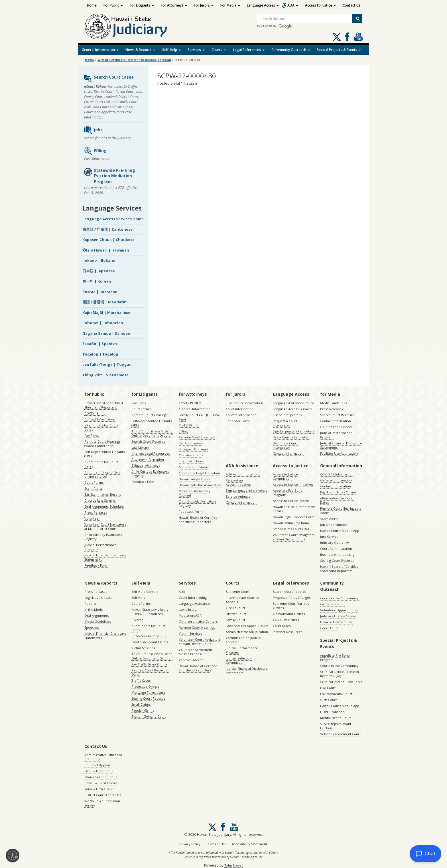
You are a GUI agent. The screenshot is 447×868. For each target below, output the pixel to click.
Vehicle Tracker (191, 660)
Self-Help (171, 50)
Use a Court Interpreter (291, 437)
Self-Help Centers (145, 592)
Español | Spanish (100, 344)
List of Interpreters (287, 415)
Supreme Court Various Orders (291, 606)
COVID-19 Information (337, 474)
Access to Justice (320, 5)
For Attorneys (174, 5)
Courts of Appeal (97, 765)
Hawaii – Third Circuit (101, 783)
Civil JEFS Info (189, 425)
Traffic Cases (141, 680)
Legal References (249, 50)
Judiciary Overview (335, 543)
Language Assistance (194, 603)
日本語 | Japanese (99, 271)
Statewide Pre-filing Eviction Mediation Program (109, 176)
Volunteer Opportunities (339, 610)
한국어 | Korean (97, 281)
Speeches (92, 627)
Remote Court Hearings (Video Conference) (102, 444)
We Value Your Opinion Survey (102, 803)
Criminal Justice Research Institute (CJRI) (340, 674)
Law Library (140, 447)
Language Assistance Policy (293, 403)
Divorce (137, 620)
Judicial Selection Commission (239, 660)
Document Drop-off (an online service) (102, 474)
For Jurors (204, 5)
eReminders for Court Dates (101, 427)
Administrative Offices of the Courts (103, 757)
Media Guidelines (334, 403)
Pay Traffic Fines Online (338, 492)
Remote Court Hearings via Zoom (341, 510)
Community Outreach (291, 50)
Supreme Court (238, 592)
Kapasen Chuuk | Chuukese (108, 240)
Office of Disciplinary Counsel (195, 493)
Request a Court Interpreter (285, 423)
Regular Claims (143, 710)
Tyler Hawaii (234, 865)
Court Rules (282, 626)
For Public (113, 5)
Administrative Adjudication (247, 632)
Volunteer (92, 518)
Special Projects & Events (339, 50)
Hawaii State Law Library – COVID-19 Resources (151, 612)
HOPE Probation (332, 712)
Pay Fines (92, 435)
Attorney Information (148, 459)
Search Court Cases (109, 79)
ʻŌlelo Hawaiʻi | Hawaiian (106, 250)
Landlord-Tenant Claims (150, 642)
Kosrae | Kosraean (100, 292)
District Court (236, 614)
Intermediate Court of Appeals (243, 600)
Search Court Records (148, 441)
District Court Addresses (103, 795)
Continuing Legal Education (199, 473)
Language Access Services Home (113, 219)
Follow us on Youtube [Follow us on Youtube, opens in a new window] (358, 37)
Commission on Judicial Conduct (243, 640)
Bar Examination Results (103, 494)
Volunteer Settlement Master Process (195, 652)
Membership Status (194, 467)
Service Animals (238, 496)
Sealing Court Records (337, 560)
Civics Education (332, 604)
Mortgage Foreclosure (148, 692)
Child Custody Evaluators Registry (103, 537)
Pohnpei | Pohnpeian (103, 323)
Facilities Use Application (339, 453)
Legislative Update (98, 598)
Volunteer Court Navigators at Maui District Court (105, 526)
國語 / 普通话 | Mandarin (104, 302)
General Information (100, 50)
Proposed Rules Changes (292, 598)
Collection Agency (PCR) (149, 636)
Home (92, 5)
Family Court (235, 620)
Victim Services (143, 648)
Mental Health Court (336, 718)
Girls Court (328, 700)
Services (196, 50)
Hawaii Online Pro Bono (291, 523)
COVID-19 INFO (190, 403)
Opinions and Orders (336, 427)
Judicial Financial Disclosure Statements (105, 557)
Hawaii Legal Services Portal (294, 517)
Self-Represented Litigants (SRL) (104, 454)
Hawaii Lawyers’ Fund (195, 479)
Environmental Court (336, 694)
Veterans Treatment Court (340, 734)
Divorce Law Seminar (101, 500)
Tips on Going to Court (149, 716)
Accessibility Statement (249, 844)
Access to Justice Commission (285, 476)
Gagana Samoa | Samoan (106, 333)
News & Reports (140, 50)
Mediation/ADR (190, 615)
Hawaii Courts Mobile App (340, 531)
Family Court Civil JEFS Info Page (199, 417)
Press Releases (96, 512)
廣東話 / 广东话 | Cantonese (107, 229)
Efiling (95, 151)
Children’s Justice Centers (198, 621)
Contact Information (100, 419)
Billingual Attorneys (193, 449)
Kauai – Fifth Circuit (99, 789)
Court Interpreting (193, 598)
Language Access (263, 5)
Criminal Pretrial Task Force (341, 682)
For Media (230, 5)
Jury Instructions (191, 461)
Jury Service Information (244, 403)
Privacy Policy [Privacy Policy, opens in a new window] (190, 844)
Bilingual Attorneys (146, 465)
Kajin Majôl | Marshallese (106, 313)
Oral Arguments (191, 455)
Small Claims (141, 704)
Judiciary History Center (338, 616)
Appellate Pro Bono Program (288, 493)
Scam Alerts (93, 488)
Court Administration (336, 549)
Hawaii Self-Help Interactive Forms (294, 509)
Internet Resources (287, 632)
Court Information (240, 409)
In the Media (94, 609)
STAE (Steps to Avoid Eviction (336, 726)
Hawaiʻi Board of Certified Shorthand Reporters (104, 405)
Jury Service (329, 537)
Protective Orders (145, 686)
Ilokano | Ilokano (99, 260)
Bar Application (190, 443)
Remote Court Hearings (149, 415)
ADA (293, 5)
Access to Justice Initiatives (293, 484)
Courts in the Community (339, 598)
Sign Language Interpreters (293, 431)
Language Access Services (292, 409)
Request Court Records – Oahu (150, 672)
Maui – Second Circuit (101, 777)
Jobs (93, 130)
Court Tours (329, 628)
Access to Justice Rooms (291, 501)
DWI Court (328, 688)
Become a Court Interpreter (285, 445)
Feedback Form (96, 565)
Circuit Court (235, 608)
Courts (219, 50)
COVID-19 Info (95, 413)
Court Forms (94, 482)
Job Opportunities (334, 525)
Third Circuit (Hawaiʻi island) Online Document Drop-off (152, 433)
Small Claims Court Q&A (291, 529)
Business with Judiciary (337, 555)
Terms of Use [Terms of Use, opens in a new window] (216, 844)
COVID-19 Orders (286, 620)
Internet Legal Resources (151, 453)
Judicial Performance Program (100, 547)
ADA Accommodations (243, 474)
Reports (90, 603)
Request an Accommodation (238, 482)
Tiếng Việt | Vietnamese (105, 375)
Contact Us (351, 5)
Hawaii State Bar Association (200, 485)
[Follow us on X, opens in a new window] (337, 37)
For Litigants (142, 5)
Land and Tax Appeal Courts (247, 626)
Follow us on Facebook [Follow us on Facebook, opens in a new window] (347, 37)
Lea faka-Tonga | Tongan (107, 364)
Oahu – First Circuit (99, 771)
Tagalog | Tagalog (100, 354)
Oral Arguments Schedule (104, 506)
